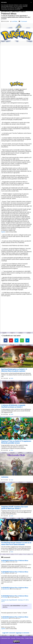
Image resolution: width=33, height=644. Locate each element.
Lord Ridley (5, 597)
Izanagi (4, 562)
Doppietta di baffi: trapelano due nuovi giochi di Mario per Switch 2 (15, 508)
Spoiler (3, 232)
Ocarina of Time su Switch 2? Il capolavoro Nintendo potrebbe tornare (16, 442)
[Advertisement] (16, 63)
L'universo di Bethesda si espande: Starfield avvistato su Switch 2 (13, 406)
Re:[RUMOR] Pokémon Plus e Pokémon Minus (15, 561)
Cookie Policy (29, 638)
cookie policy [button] (20, 8)
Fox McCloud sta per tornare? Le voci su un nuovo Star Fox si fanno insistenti (16, 544)
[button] (31, 2)
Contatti (13, 638)
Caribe (12, 378)
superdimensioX (6, 589)
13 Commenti (24, 21)
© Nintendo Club (5, 638)
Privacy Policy (20, 638)
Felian (4, 573)
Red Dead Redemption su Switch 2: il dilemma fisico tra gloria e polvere (14, 370)
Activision (5, 477)
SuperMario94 (6, 618)
